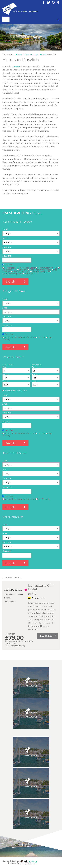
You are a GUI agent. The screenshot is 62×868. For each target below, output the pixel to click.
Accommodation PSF (46, 268)
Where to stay (31, 55)
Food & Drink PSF (20, 272)
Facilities (9, 265)
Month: (6, 374)
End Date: (36, 365)
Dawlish (16, 66)
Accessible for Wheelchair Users (19, 268)
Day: (5, 367)
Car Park (22, 270)
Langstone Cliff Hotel (41, 587)
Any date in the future (16, 391)
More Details (46, 636)
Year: (5, 381)
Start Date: (8, 365)
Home (19, 55)
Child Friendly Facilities (39, 270)
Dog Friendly (43, 499)
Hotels (43, 55)
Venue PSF (29, 274)
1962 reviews (10, 602)
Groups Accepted (40, 272)
